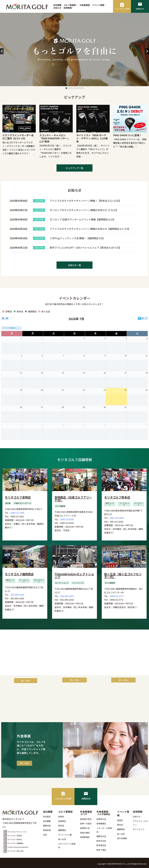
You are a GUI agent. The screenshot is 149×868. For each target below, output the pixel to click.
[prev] (3, 318)
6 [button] (80, 88)
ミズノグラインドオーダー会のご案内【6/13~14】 (18, 137)
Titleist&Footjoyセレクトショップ (74, 575)
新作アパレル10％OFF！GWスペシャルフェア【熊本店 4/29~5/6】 (86, 248)
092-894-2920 (18, 595)
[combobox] (11, 328)
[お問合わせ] (86, 794)
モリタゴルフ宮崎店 (18, 497)
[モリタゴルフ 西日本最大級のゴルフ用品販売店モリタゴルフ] (28, 6)
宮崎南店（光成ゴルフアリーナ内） (73, 499)
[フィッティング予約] (63, 794)
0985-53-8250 (67, 519)
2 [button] (69, 88)
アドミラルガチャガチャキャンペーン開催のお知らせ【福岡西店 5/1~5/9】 (90, 229)
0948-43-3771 (117, 596)
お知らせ (57, 8)
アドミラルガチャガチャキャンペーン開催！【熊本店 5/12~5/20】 (85, 201)
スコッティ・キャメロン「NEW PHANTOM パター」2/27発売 (55, 138)
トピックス (39, 201)
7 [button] (83, 88)
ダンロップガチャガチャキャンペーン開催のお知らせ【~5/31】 (84, 210)
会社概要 (57, 5)
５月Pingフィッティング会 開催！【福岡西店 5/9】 (77, 238)
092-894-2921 (67, 596)
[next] (7, 318)
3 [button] (72, 88)
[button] (77, 5)
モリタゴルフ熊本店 (117, 497)
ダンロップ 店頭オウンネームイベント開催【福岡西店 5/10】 (83, 219)
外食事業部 (85, 5)
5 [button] (77, 88)
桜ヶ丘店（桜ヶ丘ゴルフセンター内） (123, 575)
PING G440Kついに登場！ (127, 135)
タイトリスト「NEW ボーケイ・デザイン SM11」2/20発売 (92, 138)
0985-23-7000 (18, 513)
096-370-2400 (117, 518)
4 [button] (75, 88)
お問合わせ (86, 798)
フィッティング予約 (63, 798)
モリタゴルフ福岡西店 (19, 574)
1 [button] (66, 88)
